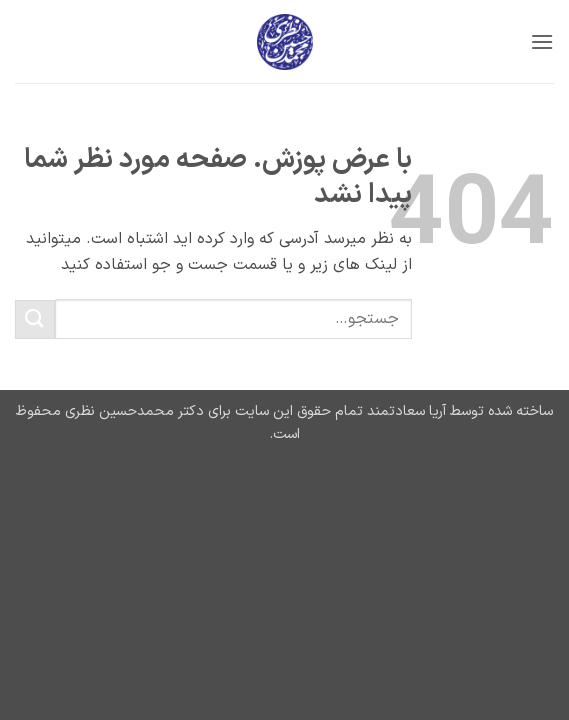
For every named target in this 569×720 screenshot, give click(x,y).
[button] (542, 41)
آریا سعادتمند (404, 411)
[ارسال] (35, 319)
